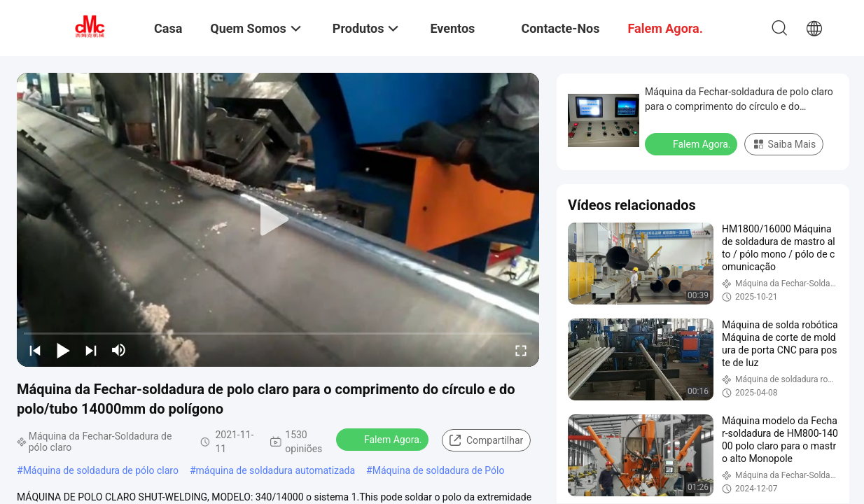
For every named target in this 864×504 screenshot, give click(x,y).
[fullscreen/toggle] (521, 350)
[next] (91, 350)
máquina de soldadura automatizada (276, 470)
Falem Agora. (384, 439)
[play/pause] (63, 350)
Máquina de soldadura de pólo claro (101, 470)
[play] (278, 220)
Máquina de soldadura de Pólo (439, 470)
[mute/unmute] (119, 350)
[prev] (35, 350)
